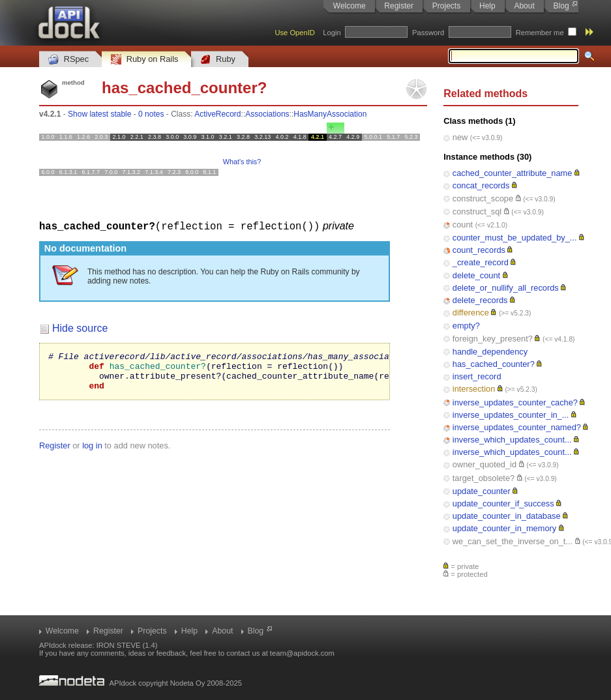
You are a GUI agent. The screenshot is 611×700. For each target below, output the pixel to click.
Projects (446, 6)
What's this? (242, 162)
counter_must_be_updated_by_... (515, 238)
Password (428, 33)
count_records (479, 250)
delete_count (476, 275)
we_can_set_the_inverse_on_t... (513, 541)
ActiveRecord (217, 114)
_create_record (481, 262)
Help (487, 6)
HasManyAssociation (330, 114)
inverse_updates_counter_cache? (515, 402)
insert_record (477, 376)
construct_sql (477, 211)
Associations (267, 114)
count (463, 225)
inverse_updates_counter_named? (517, 427)
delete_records (480, 300)
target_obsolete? (484, 478)
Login (332, 33)
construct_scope (483, 198)
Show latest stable (99, 114)
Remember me (540, 33)
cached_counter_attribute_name (513, 173)
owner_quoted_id (484, 464)
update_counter (482, 491)
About (524, 6)
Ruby (218, 60)
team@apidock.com (302, 653)
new (460, 137)
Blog (561, 6)
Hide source (80, 328)
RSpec (68, 60)
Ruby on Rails (144, 60)
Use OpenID (295, 33)
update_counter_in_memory (504, 528)
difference (471, 313)
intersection (474, 389)
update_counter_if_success (503, 503)
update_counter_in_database (507, 516)
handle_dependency (490, 352)
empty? (466, 326)
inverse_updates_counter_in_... (511, 415)
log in (92, 453)
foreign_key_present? (493, 339)
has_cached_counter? (494, 364)
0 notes (151, 114)
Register (399, 6)
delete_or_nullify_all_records (506, 288)
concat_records (481, 185)
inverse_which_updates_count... (512, 440)
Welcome (350, 6)
